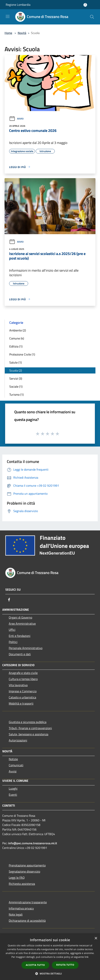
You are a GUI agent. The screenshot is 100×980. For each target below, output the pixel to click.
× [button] (96, 938)
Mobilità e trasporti (21, 703)
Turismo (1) (16, 395)
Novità (22, 33)
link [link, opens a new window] (87, 957)
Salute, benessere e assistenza (29, 734)
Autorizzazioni (18, 740)
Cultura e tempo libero (23, 679)
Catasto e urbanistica (22, 697)
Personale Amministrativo (26, 648)
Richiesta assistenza (22, 884)
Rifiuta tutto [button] (65, 965)
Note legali (16, 914)
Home (8, 33)
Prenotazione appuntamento (27, 865)
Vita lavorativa (18, 685)
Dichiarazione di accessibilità (27, 921)
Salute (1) (15, 362)
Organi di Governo (20, 617)
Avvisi (16, 119)
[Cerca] (92, 17)
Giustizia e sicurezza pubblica (28, 722)
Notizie (13, 759)
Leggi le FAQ (17, 878)
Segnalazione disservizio (24, 871)
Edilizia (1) (16, 346)
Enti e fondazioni (20, 636)
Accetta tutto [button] (35, 965)
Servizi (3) (16, 378)
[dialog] (50, 957)
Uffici (12, 630)
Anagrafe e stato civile (23, 673)
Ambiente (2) (18, 330)
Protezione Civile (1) (22, 354)
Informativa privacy (21, 908)
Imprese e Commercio (23, 691)
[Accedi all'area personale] (85, 5)
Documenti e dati (20, 654)
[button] (50, 974)
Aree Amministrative (22, 624)
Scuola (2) (16, 370)
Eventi (13, 795)
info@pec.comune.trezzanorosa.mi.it (33, 843)
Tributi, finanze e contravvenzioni (30, 728)
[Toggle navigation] (8, 16)
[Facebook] (9, 600)
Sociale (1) (16, 386)
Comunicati (16, 765)
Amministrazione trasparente (28, 902)
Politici (13, 642)
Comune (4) (17, 338)
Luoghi (13, 788)
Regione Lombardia (18, 5)
